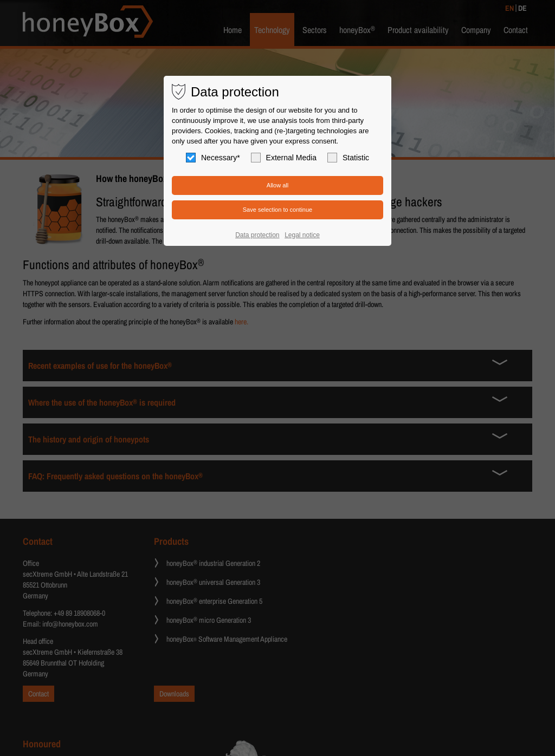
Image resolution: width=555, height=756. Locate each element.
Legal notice (302, 235)
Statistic (348, 158)
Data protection (257, 235)
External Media (284, 158)
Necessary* (213, 158)
